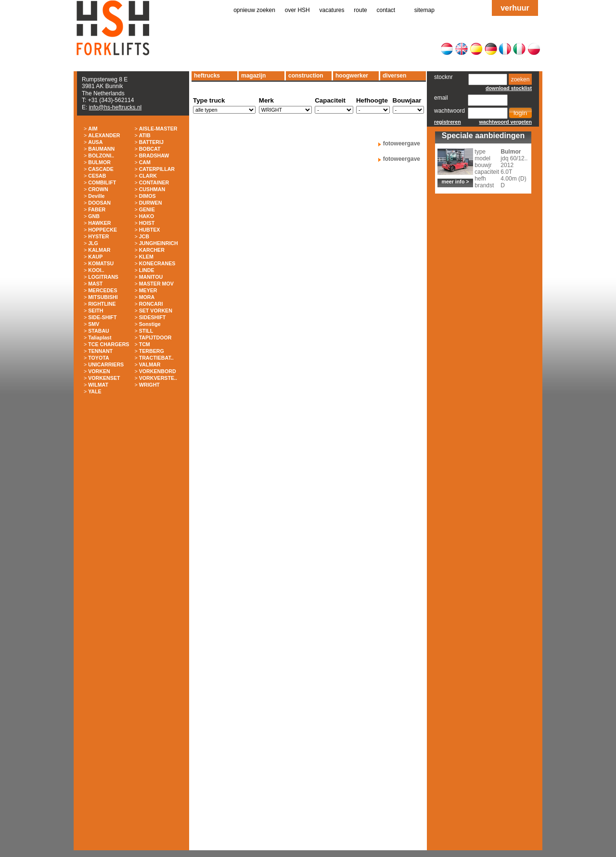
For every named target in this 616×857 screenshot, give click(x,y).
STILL (146, 331)
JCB (144, 236)
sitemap (424, 10)
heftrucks (207, 76)
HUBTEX (150, 230)
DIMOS (148, 196)
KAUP (95, 257)
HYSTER (98, 236)
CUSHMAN (152, 189)
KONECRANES (157, 263)
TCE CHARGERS (109, 344)
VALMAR (150, 364)
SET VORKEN (156, 311)
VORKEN (99, 371)
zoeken (520, 79)
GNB (94, 216)
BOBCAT (150, 149)
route (360, 10)
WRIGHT (149, 385)
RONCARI (151, 304)
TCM (145, 344)
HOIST (147, 223)
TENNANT (100, 351)
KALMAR (99, 250)
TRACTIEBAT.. (156, 358)
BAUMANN (101, 149)
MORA (147, 297)
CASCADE (101, 169)
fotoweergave (402, 143)
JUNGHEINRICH (159, 243)
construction (306, 76)
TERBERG (152, 351)
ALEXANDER (104, 135)
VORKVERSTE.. (158, 378)
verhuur (515, 8)
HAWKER (99, 223)
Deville (96, 196)
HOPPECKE (103, 230)
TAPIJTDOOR (155, 338)
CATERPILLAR (157, 169)
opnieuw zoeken (254, 10)
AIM (93, 129)
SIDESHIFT (153, 317)
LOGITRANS (103, 277)
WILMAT (98, 385)
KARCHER (152, 250)
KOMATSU (101, 263)
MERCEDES (103, 290)
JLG (93, 243)
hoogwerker (352, 76)
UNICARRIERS (106, 364)
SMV (94, 324)
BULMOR (99, 162)
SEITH (96, 311)
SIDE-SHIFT (102, 317)
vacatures (332, 10)
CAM (145, 162)
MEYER (148, 290)
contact (386, 10)
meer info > (455, 182)
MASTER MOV (156, 284)
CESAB (97, 176)
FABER (97, 209)
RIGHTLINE (102, 304)
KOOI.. (96, 270)
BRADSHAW (154, 156)
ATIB (145, 135)
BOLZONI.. (101, 156)
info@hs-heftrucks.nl (115, 107)
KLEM (146, 257)
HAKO (147, 216)
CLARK (148, 176)
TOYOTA (98, 358)
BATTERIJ (151, 142)
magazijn (253, 76)
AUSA (95, 142)
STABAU (99, 331)
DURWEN (151, 203)
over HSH (297, 10)
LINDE (147, 270)
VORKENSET (104, 378)
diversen (394, 76)
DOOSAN (99, 203)
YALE (95, 391)
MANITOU (151, 277)
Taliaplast (100, 338)
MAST (95, 284)
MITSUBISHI (103, 297)
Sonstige (150, 324)
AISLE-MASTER (158, 129)
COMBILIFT (102, 182)
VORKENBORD (158, 371)
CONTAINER (154, 182)
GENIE (147, 209)
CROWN (98, 189)
